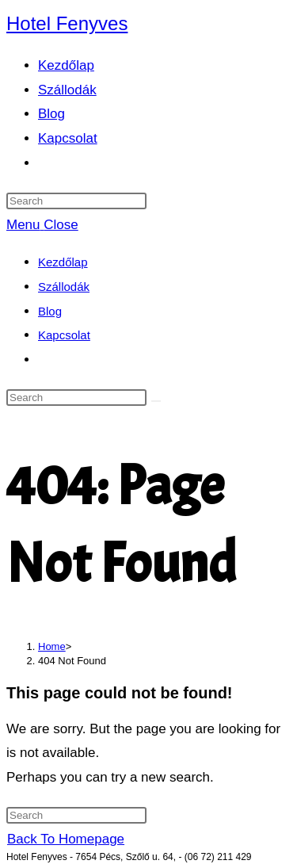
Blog (50, 311)
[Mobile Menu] (42, 225)
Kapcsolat (64, 335)
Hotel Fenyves (67, 23)
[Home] (52, 646)
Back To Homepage (66, 839)
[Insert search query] (76, 201)
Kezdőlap (63, 262)
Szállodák (64, 287)
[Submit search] (156, 401)
